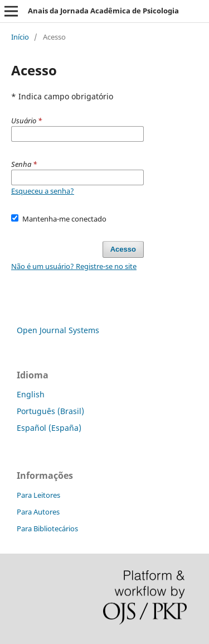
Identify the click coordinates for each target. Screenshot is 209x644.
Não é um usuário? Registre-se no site (74, 266)
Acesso (123, 249)
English (31, 394)
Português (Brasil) (50, 411)
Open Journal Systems (58, 330)
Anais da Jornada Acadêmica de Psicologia (103, 11)
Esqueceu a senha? (43, 191)
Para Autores (38, 512)
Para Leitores (38, 495)
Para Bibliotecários (47, 528)
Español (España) (49, 428)
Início (20, 37)
